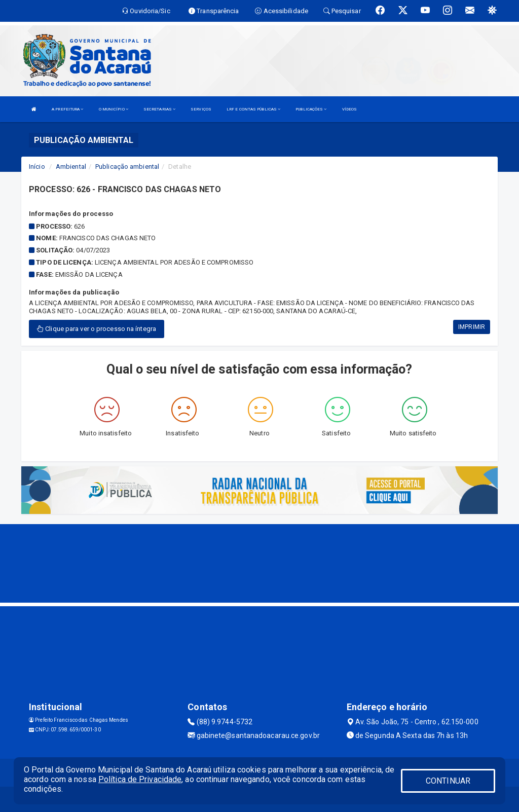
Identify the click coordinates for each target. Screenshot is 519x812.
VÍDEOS (350, 109)
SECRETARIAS (159, 109)
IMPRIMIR (472, 327)
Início (37, 167)
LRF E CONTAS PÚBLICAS (253, 109)
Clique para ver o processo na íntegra (97, 329)
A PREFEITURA (67, 109)
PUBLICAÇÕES (311, 109)
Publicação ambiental (127, 167)
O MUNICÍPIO (114, 109)
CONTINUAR (448, 781)
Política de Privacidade (140, 779)
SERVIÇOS (201, 109)
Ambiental (71, 167)
